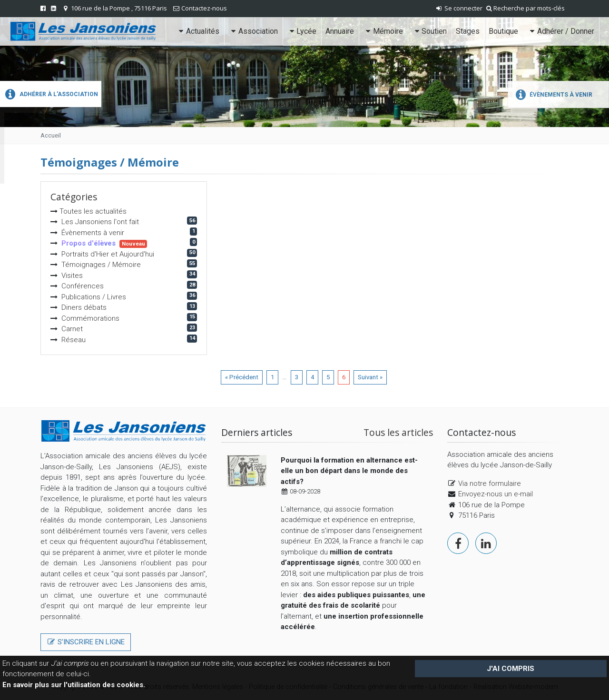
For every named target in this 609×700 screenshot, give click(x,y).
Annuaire (340, 31)
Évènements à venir (553, 95)
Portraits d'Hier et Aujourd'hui (108, 254)
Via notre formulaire (490, 483)
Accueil (51, 135)
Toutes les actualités (93, 211)
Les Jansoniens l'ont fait (100, 222)
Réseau (74, 340)
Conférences (83, 286)
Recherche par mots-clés (526, 8)
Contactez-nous (204, 8)
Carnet (72, 329)
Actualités (198, 31)
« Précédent (242, 377)
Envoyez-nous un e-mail (496, 494)
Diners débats (84, 307)
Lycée (302, 31)
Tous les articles (398, 432)
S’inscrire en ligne (86, 642)
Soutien (430, 31)
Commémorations (90, 318)
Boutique (503, 31)
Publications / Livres (94, 297)
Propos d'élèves (88, 243)
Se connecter (459, 8)
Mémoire (383, 31)
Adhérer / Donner (561, 31)
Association (253, 31)
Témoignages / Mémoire (101, 265)
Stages (468, 31)
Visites (72, 276)
